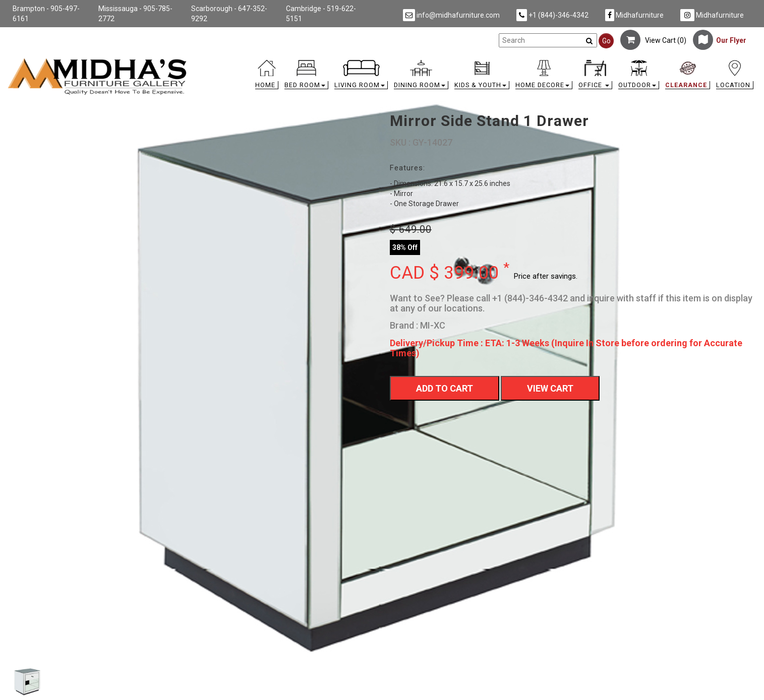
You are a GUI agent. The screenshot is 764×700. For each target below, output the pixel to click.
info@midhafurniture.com (451, 15)
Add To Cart (445, 388)
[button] (306, 77)
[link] (476, 62)
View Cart (550, 388)
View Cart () (653, 40)
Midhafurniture (634, 15)
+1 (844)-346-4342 (552, 15)
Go (606, 41)
